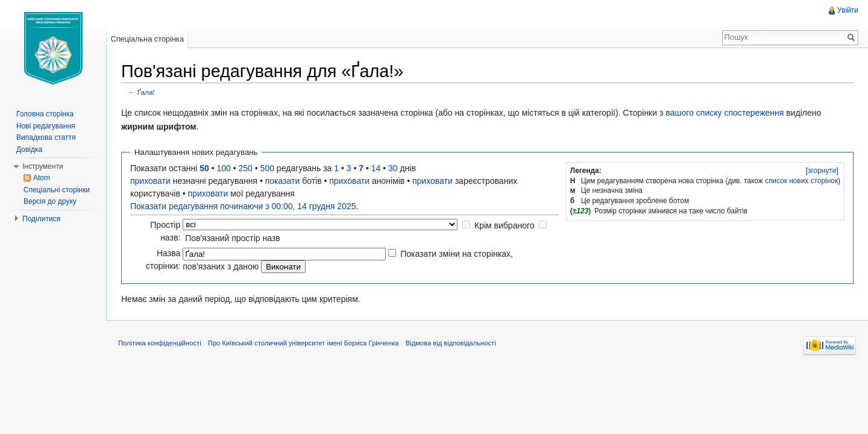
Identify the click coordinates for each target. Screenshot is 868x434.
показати (283, 181)
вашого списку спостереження (725, 113)
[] (822, 171)
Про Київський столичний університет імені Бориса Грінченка (303, 343)
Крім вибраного (505, 225)
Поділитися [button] (41, 219)
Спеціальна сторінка (147, 39)
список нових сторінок (801, 181)
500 (267, 168)
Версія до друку (50, 201)
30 (393, 168)
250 (246, 168)
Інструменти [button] (43, 166)
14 (376, 168)
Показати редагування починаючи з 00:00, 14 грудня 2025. (244, 206)
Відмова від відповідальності (451, 343)
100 (224, 168)
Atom (42, 178)
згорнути (822, 171)
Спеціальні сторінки (57, 190)
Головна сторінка (45, 114)
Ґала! (146, 92)
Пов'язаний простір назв (233, 238)
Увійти (848, 10)
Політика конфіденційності (160, 343)
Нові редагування (46, 126)
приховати (150, 181)
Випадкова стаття (46, 137)
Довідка (29, 149)
